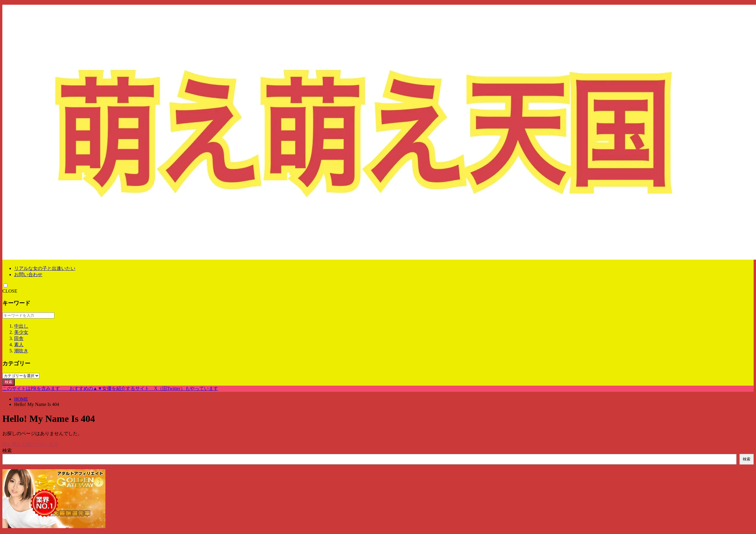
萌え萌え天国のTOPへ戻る (30, 444)
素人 (19, 345)
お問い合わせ (28, 275)
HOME (21, 399)
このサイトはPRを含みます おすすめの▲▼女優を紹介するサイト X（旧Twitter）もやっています (110, 388)
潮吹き (21, 351)
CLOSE (10, 291)
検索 (9, 382)
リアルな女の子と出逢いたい (45, 268)
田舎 (19, 338)
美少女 (21, 332)
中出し (21, 326)
